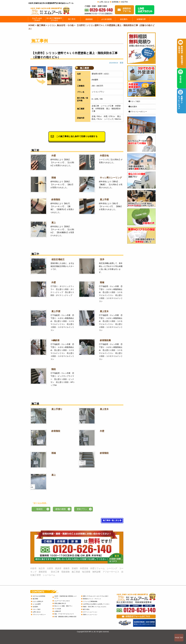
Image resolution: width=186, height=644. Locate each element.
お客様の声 (58, 611)
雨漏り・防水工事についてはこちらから (95, 607)
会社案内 (133, 107)
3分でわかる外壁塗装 (39, 596)
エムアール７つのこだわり (62, 601)
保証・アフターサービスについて (64, 614)
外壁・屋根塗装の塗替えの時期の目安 (65, 617)
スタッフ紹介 (134, 101)
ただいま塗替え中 (38, 601)
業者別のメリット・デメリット (92, 599)
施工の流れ (86, 609)
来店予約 (125, 2)
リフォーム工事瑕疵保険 (90, 601)
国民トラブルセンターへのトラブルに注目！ (96, 596)
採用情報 (115, 2)
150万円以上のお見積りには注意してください (96, 604)
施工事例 (35, 599)
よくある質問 (37, 604)
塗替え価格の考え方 (60, 603)
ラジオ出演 (58, 609)
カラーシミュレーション (90, 612)
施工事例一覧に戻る (112, 520)
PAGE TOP (179, 638)
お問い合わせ (104, 2)
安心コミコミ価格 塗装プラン (63, 606)
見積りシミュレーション (90, 615)
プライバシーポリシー (138, 112)
